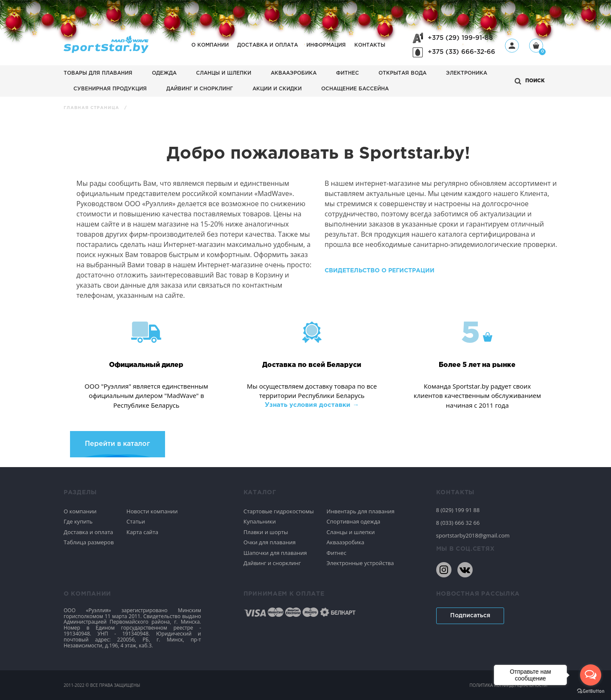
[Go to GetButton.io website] (591, 691)
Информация (326, 45)
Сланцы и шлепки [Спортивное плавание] (351, 532)
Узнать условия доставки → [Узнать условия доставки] (312, 405)
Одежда (164, 73)
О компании (210, 45)
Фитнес (348, 73)
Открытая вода (402, 73)
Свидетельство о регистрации (380, 271)
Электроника (467, 73)
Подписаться (470, 616)
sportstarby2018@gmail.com (473, 535)
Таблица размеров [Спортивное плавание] (89, 542)
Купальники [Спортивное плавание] (260, 521)
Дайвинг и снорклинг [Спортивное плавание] (272, 563)
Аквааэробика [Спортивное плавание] (346, 542)
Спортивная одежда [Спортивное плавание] (354, 521)
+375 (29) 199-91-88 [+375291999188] (460, 38)
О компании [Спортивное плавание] (80, 511)
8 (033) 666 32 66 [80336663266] (458, 523)
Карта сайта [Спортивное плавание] (142, 532)
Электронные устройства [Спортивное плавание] (360, 563)
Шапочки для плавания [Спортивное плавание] (275, 553)
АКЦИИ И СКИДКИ (277, 89)
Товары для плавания (98, 73)
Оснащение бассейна (355, 89)
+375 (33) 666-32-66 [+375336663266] (461, 52)
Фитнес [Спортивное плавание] (337, 553)
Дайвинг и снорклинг (200, 89)
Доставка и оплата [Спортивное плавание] (88, 532)
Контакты (370, 45)
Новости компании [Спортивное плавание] (152, 511)
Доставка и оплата (268, 45)
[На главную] (106, 51)
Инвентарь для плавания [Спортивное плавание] (361, 511)
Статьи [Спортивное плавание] (136, 521)
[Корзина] (536, 46)
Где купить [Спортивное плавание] (78, 521)
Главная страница (92, 108)
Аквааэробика (294, 73)
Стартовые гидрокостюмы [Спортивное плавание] (279, 511)
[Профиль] (512, 46)
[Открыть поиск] (530, 81)
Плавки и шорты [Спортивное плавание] (266, 532)
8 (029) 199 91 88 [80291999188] (458, 510)
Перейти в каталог (118, 444)
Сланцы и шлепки (224, 73)
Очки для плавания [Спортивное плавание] (270, 542)
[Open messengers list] (591, 675)
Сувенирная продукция (110, 89)
